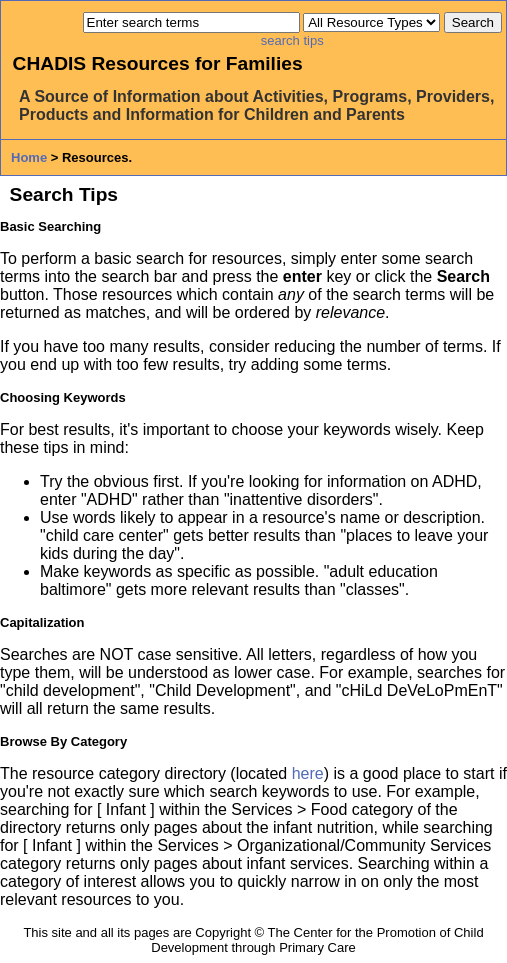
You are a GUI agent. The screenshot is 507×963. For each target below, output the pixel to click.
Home (29, 157)
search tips (292, 40)
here (308, 773)
